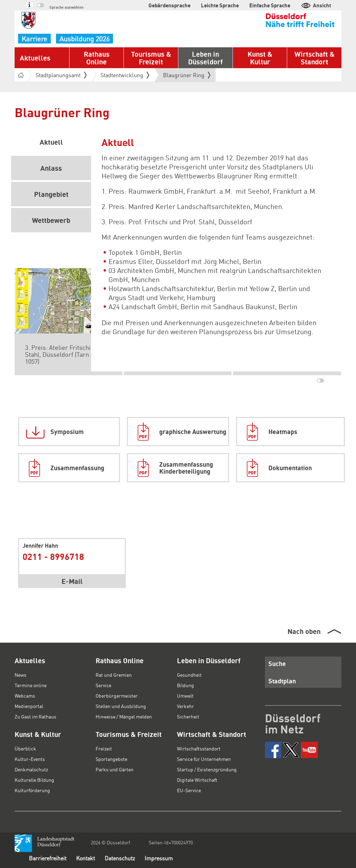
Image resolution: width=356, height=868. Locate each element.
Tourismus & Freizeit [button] (151, 58)
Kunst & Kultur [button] (260, 58)
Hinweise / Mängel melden (124, 716)
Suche (277, 663)
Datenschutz (120, 858)
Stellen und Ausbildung (121, 706)
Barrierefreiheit (48, 858)
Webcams (25, 696)
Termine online (31, 685)
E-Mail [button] (72, 581)
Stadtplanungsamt (61, 75)
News (21, 675)
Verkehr (185, 706)
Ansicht (316, 5)
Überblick (25, 748)
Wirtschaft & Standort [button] (314, 58)
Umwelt (185, 696)
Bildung (185, 685)
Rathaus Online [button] (97, 58)
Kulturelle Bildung (34, 780)
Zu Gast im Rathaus (35, 716)
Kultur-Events (30, 759)
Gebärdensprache (169, 5)
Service (103, 685)
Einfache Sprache (270, 5)
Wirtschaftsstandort (199, 748)
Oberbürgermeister (117, 696)
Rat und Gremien (114, 675)
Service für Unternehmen (204, 759)
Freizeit (104, 748)
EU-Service (189, 790)
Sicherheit (188, 716)
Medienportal (29, 706)
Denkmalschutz (31, 769)
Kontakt (86, 858)
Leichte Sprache (220, 5)
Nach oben (304, 631)
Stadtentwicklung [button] (125, 75)
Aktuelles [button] (35, 58)
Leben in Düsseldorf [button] (205, 58)
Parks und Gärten (115, 769)
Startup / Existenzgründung (207, 769)
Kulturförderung (32, 790)
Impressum (159, 858)
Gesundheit (189, 675)
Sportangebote (111, 759)
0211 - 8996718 (53, 556)
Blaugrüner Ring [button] (187, 75)
